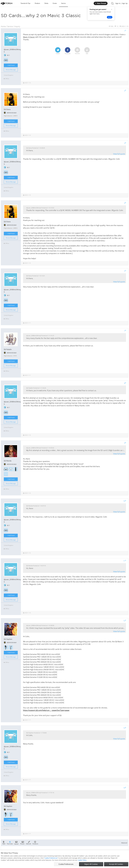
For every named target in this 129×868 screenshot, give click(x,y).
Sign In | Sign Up (121, 3)
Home (3, 26)
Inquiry (17, 26)
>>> (6, 474)
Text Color (10, 843)
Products (37, 3)
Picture (22, 843)
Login (72, 852)
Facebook (68, 51)
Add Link (29, 843)
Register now (78, 852)
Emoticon (35, 843)
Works (46, 3)
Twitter (58, 51)
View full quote (119, 154)
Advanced (124, 843)
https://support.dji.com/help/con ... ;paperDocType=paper (46, 710)
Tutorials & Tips (25, 3)
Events (55, 3)
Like (87, 51)
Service (63, 3)
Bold (4, 843)
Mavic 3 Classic (29, 37)
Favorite (77, 51)
